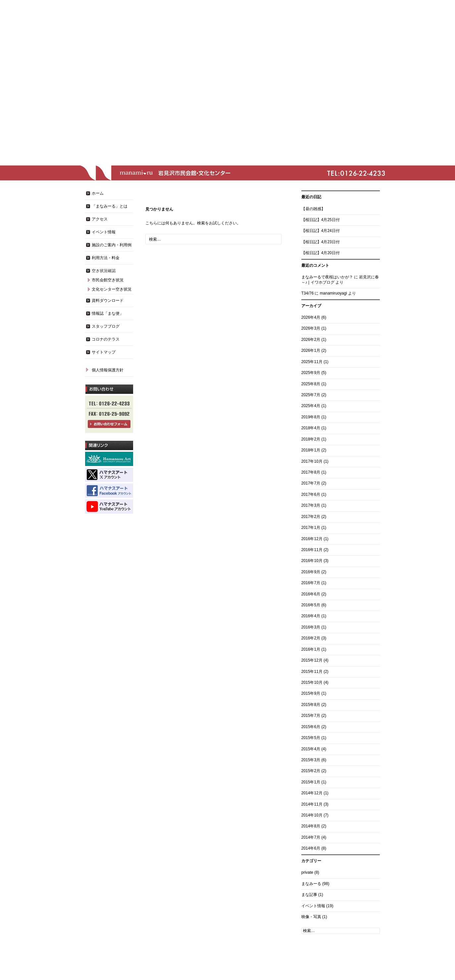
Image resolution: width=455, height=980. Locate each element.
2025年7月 (311, 395)
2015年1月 (311, 782)
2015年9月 (311, 693)
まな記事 (309, 895)
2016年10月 (312, 561)
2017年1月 (311, 528)
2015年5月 (311, 738)
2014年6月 (311, 848)
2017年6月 (311, 494)
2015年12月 (312, 660)
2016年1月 (311, 649)
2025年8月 (311, 384)
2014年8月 (311, 826)
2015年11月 (312, 672)
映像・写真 (311, 917)
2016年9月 (311, 572)
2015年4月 (311, 749)
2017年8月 (311, 472)
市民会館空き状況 (108, 280)
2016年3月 (311, 627)
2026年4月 (311, 317)
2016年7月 (311, 583)
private (307, 872)
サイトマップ (104, 352)
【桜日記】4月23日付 (321, 242)
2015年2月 (311, 771)
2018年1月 (311, 450)
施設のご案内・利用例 (112, 245)
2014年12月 (312, 793)
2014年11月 (312, 804)
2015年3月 (311, 760)
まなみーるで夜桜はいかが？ (327, 277)
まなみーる (311, 884)
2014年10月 (312, 815)
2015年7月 (311, 716)
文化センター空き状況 (112, 289)
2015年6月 (311, 727)
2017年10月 (312, 461)
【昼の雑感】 (313, 209)
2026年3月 (311, 328)
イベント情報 (313, 906)
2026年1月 (311, 350)
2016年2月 (311, 638)
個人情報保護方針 (108, 370)
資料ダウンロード (108, 301)
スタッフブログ (106, 326)
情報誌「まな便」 (108, 313)
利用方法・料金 (106, 258)
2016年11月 (312, 550)
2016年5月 (311, 605)
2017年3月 (311, 505)
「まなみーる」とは (110, 206)
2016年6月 (311, 594)
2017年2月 (311, 517)
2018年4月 (311, 428)
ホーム (98, 193)
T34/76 (307, 293)
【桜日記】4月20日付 (321, 253)
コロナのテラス (106, 339)
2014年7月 (311, 837)
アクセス (100, 219)
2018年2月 (311, 439)
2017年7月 (311, 483)
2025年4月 (311, 406)
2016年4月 (311, 616)
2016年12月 (312, 539)
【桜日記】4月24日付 (321, 231)
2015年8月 (311, 705)
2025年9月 (311, 373)
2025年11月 (312, 362)
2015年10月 (312, 682)
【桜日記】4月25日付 (321, 220)
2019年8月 (311, 417)
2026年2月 (311, 340)
